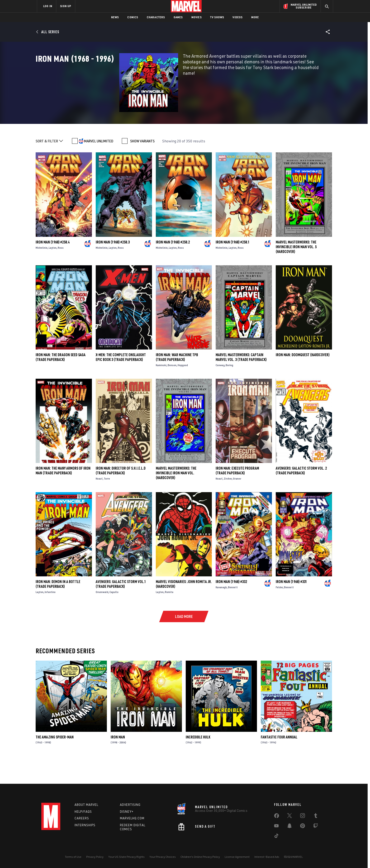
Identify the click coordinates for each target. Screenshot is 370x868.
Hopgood (183, 389)
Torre (107, 502)
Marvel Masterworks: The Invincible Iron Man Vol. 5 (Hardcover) (296, 271)
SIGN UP (66, 6)
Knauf (99, 502)
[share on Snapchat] (289, 827)
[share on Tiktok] (276, 837)
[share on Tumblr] (316, 817)
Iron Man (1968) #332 (231, 606)
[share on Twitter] (289, 817)
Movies (197, 17)
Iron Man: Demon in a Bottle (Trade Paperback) (58, 608)
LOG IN (48, 6)
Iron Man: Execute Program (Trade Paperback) (237, 495)
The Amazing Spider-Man (55, 761)
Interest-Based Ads (267, 857)
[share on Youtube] (276, 827)
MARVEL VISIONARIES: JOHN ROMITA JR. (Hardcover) (184, 608)
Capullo (114, 616)
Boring (229, 389)
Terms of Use (73, 857)
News (115, 17)
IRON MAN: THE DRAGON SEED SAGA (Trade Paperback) (61, 381)
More (255, 17)
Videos (237, 17)
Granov (237, 502)
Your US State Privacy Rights (126, 857)
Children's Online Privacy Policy (200, 857)
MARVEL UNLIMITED (99, 165)
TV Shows (217, 17)
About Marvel (86, 805)
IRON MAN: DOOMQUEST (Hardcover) (303, 379)
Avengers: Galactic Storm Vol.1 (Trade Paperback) (121, 608)
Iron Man (118, 761)
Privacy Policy (95, 857)
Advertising (130, 805)
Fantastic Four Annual (279, 761)
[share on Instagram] (303, 817)
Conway (220, 389)
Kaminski (161, 389)
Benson (172, 389)
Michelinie (42, 272)
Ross (61, 272)
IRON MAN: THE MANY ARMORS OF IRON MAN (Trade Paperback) (63, 495)
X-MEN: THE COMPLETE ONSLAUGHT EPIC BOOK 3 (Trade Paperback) (121, 381)
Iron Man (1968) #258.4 (53, 266)
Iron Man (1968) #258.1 (233, 266)
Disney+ (127, 812)
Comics (133, 17)
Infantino (50, 616)
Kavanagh (221, 611)
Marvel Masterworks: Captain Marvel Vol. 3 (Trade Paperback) (241, 381)
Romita (169, 616)
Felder (279, 611)
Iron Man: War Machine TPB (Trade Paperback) (177, 381)
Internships (85, 825)
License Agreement (237, 857)
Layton (53, 272)
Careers (82, 818)
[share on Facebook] (277, 817)
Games (178, 17)
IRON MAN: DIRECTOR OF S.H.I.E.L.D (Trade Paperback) (121, 495)
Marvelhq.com (132, 818)
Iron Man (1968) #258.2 (173, 266)
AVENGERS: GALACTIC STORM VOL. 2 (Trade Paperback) (301, 495)
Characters (156, 17)
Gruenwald (102, 616)
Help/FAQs (83, 812)
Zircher (228, 502)
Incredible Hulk (198, 761)
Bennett (233, 611)
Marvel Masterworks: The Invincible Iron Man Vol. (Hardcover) (176, 497)
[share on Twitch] (316, 827)
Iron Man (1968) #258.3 (113, 266)
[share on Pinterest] (303, 827)
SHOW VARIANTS (142, 165)
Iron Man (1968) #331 (291, 606)
